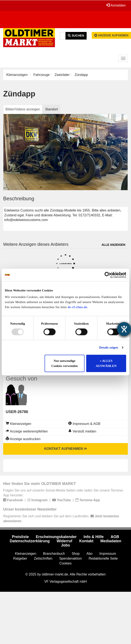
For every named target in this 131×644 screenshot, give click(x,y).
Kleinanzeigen (17, 75)
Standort (51, 109)
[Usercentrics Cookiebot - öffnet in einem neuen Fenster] (108, 275)
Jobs (65, 545)
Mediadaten (111, 541)
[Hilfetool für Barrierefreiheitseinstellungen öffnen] (124, 329)
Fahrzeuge (42, 75)
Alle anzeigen (113, 245)
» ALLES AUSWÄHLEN (106, 363)
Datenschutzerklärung (30, 541)
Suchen (76, 36)
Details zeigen (108, 347)
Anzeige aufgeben (111, 35)
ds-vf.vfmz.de (77, 307)
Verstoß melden (82, 431)
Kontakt (86, 541)
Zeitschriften (43, 558)
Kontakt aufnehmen (65, 449)
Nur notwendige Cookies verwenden (65, 363)
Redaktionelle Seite (103, 558)
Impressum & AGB (84, 424)
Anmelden (116, 5)
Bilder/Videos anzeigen (23, 109)
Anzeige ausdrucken (23, 439)
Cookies (65, 563)
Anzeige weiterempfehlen (27, 431)
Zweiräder (62, 75)
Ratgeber (20, 558)
